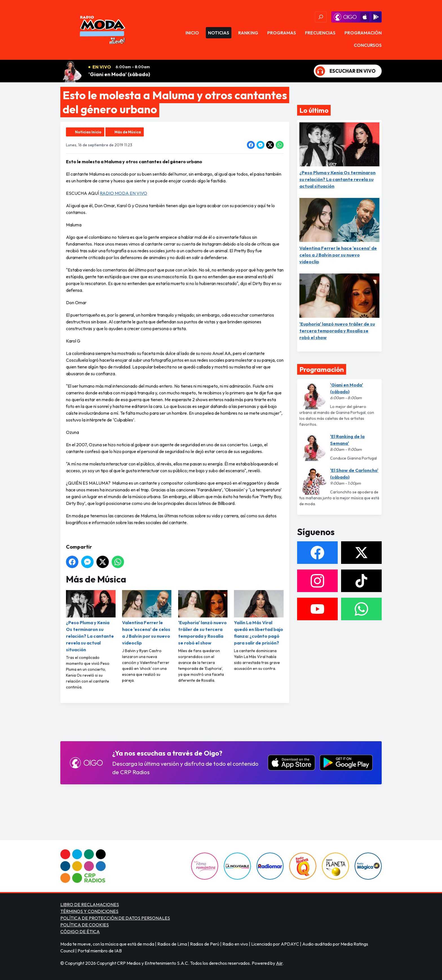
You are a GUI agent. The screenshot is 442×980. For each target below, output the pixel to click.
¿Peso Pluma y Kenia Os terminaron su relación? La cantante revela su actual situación (91, 621)
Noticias (219, 33)
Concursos (368, 45)
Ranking (248, 33)
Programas (282, 33)
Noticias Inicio (88, 132)
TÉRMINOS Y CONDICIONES (89, 911)
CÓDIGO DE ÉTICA (80, 932)
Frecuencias (320, 33)
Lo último (314, 110)
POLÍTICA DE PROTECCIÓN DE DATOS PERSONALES (115, 918)
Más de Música (128, 132)
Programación (363, 33)
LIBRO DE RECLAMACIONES (90, 904)
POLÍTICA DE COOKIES (85, 925)
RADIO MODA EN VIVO (123, 193)
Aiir (279, 963)
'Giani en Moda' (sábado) (119, 74)
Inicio (192, 33)
